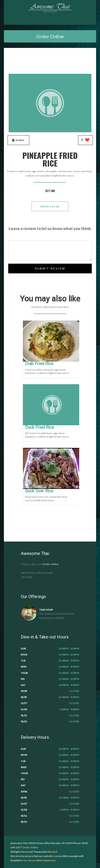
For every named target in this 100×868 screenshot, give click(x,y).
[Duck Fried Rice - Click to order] (52, 424)
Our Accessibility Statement (39, 860)
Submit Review (50, 269)
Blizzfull (52, 852)
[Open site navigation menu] (50, 21)
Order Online (50, 36)
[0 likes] (85, 140)
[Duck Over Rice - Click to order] (52, 488)
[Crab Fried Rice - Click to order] (52, 361)
